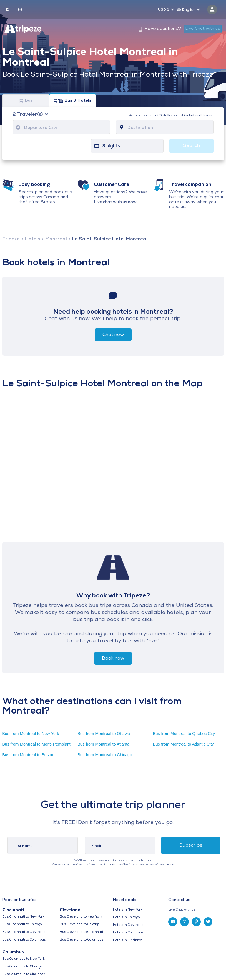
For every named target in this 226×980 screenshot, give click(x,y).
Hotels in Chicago (126, 917)
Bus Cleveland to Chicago (80, 924)
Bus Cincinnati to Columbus (24, 940)
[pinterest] (196, 922)
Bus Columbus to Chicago (22, 967)
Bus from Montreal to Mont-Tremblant (36, 744)
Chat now (113, 335)
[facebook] (8, 9)
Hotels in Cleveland (128, 925)
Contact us (179, 900)
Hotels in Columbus (128, 933)
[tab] (196, 910)
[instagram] (20, 9)
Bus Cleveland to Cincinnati (81, 932)
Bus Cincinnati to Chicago (22, 924)
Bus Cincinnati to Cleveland (24, 932)
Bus (26, 101)
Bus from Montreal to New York (31, 734)
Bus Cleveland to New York (81, 917)
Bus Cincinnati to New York (23, 917)
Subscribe (191, 845)
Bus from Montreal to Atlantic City (183, 744)
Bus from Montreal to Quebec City (184, 734)
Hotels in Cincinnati (128, 940)
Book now (113, 658)
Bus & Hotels (73, 101)
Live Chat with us (203, 29)
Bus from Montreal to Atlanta (103, 744)
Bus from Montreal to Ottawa (104, 734)
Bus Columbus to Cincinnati (24, 974)
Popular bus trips (19, 900)
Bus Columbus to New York (24, 959)
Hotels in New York (128, 910)
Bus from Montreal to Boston (28, 755)
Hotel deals (124, 900)
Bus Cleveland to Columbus (82, 940)
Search (192, 146)
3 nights (111, 146)
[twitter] (208, 922)
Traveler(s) (28, 115)
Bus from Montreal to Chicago (105, 755)
